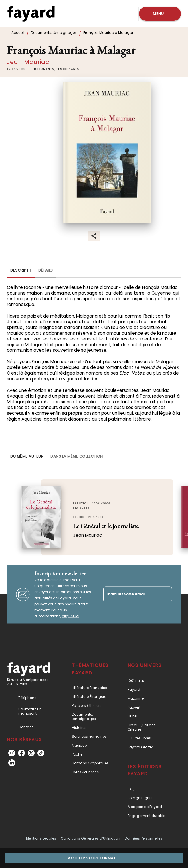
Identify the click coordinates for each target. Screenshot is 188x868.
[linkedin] (12, 763)
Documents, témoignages (54, 33)
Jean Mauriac (28, 62)
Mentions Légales (41, 838)
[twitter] (31, 753)
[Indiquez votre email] (131, 594)
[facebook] (21, 753)
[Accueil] (31, 14)
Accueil (18, 33)
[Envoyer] (165, 594)
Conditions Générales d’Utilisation (90, 838)
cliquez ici (71, 616)
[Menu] (160, 14)
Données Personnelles (144, 838)
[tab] (21, 271)
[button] (57, 69)
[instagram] (12, 753)
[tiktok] (41, 753)
